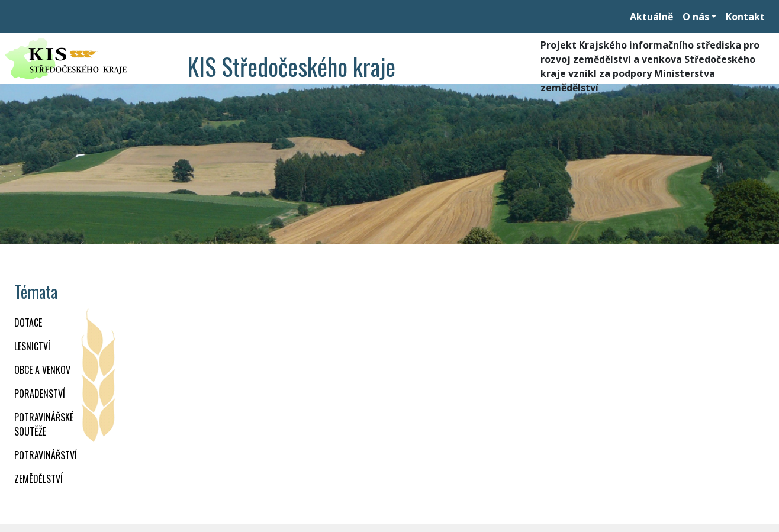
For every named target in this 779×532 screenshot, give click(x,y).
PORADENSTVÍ (40, 394)
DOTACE (28, 323)
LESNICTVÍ (32, 346)
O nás (696, 17)
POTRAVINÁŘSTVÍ (46, 455)
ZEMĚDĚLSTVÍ (38, 479)
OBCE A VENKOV (42, 370)
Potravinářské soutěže (44, 424)
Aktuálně (651, 17)
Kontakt (745, 17)
